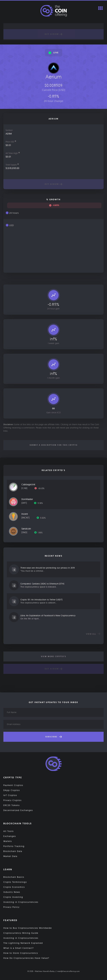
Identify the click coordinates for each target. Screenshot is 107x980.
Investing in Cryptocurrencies (21, 902)
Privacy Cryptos (12, 800)
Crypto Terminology (15, 882)
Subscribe (54, 737)
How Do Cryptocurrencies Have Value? (26, 958)
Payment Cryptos (13, 785)
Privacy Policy (11, 907)
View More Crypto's (53, 656)
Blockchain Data (13, 851)
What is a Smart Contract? (19, 948)
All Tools (9, 831)
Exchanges (10, 836)
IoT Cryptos (10, 795)
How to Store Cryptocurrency (21, 953)
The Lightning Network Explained (23, 943)
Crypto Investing (13, 897)
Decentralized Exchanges (18, 810)
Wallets (8, 841)
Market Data (10, 856)
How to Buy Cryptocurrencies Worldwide (28, 928)
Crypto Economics (14, 887)
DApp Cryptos (12, 790)
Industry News (12, 892)
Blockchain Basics (14, 877)
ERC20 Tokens (12, 805)
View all (93, 634)
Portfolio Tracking (14, 846)
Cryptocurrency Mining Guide (21, 933)
